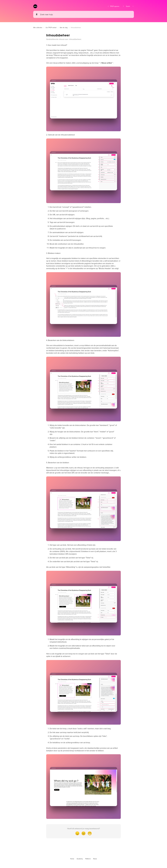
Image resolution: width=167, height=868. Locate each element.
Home (72, 859)
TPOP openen (113, 6)
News (95, 859)
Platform (88, 859)
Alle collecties (38, 28)
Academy (80, 859)
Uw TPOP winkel (51, 28)
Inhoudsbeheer (76, 28)
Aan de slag (64, 28)
